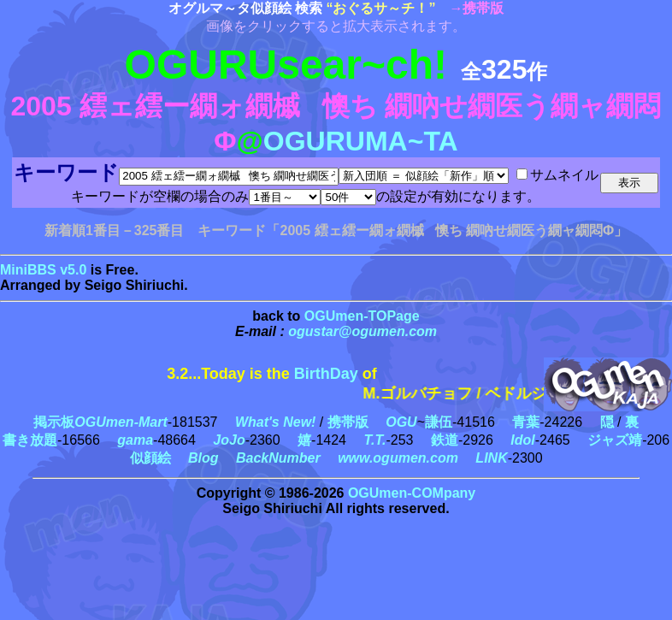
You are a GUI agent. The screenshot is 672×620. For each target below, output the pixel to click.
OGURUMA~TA (361, 141)
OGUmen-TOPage (362, 316)
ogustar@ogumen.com (363, 331)
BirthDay (326, 374)
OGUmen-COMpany (412, 493)
